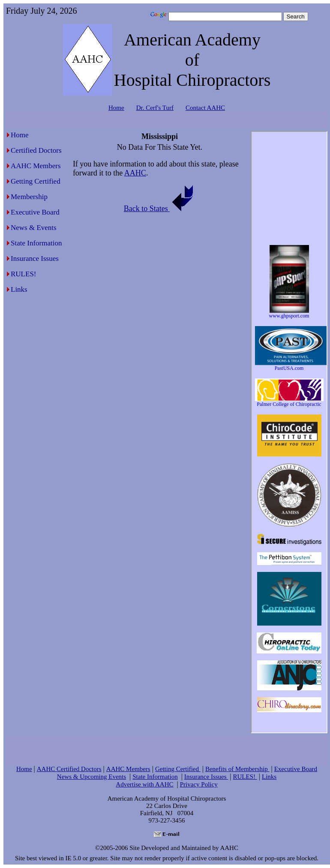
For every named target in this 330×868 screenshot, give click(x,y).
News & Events (34, 228)
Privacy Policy (199, 784)
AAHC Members (36, 166)
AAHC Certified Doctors (69, 769)
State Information (36, 243)
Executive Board (35, 212)
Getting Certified (36, 181)
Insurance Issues (35, 259)
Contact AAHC (205, 108)
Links (19, 289)
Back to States (160, 209)
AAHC (135, 173)
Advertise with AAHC (144, 784)
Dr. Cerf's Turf (155, 108)
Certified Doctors (36, 150)
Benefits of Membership (237, 769)
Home (116, 108)
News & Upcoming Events (91, 777)
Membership (29, 197)
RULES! (24, 274)
